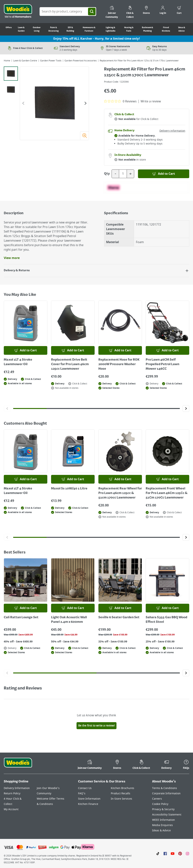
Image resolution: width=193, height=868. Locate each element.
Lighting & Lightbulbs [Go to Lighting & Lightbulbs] (111, 29)
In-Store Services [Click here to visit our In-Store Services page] (121, 799)
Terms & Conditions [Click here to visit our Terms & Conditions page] (165, 788)
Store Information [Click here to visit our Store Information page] (89, 799)
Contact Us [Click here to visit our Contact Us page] (85, 788)
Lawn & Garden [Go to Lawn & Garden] (21, 29)
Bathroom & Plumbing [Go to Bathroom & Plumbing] (147, 29)
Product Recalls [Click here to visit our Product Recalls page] (121, 793)
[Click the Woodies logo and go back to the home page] (18, 12)
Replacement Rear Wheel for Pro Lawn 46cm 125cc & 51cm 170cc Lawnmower (120, 493)
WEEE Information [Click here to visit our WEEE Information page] (164, 820)
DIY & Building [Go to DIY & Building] (70, 29)
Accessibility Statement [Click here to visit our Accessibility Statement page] (167, 815)
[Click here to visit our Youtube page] (173, 853)
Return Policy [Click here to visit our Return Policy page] (12, 793)
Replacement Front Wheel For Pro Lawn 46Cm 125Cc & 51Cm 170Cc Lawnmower (167, 493)
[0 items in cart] (179, 11)
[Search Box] (68, 12)
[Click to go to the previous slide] (7, 408)
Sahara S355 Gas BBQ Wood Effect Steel (166, 620)
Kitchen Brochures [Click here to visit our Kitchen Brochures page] (123, 788)
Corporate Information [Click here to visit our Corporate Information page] (166, 793)
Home (7, 61)
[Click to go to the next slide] (186, 408)
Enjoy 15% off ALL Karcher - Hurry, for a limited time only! (97, 39)
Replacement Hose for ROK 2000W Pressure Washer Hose (119, 364)
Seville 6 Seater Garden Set (119, 618)
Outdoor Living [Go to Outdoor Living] (37, 29)
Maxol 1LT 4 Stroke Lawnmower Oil (18, 362)
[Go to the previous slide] (23, 103)
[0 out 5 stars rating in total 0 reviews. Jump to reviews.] (120, 101)
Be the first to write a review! (96, 726)
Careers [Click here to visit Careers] (157, 799)
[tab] (11, 74)
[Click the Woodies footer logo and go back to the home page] (18, 765)
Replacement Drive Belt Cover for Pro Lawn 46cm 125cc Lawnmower (70, 364)
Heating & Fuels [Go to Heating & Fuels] (129, 29)
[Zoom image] (84, 136)
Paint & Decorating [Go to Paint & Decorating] (54, 29)
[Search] (92, 12)
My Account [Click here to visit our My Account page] (11, 809)
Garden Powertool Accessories (81, 61)
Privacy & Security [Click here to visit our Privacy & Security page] (163, 809)
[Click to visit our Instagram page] (187, 853)
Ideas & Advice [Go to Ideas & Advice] (182, 29)
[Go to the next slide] (85, 103)
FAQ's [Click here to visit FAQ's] (82, 793)
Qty (107, 174)
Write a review (151, 101)
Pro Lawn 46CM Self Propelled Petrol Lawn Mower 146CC (162, 364)
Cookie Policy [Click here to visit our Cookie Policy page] (160, 804)
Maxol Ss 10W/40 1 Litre (69, 489)
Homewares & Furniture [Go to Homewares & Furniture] (89, 29)
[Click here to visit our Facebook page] (165, 853)
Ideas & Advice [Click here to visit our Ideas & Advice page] (161, 831)
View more (12, 258)
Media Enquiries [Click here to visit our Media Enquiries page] (162, 825)
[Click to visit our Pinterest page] (180, 853)
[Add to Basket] (164, 174)
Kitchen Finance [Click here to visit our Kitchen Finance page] (88, 804)
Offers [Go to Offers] (9, 28)
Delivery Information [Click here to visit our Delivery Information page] (17, 788)
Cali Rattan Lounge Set (21, 618)
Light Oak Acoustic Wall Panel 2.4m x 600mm (69, 620)
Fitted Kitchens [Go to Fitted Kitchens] (166, 29)
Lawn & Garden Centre (25, 61)
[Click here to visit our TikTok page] (158, 853)
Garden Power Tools (51, 61)
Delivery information (172, 131)
